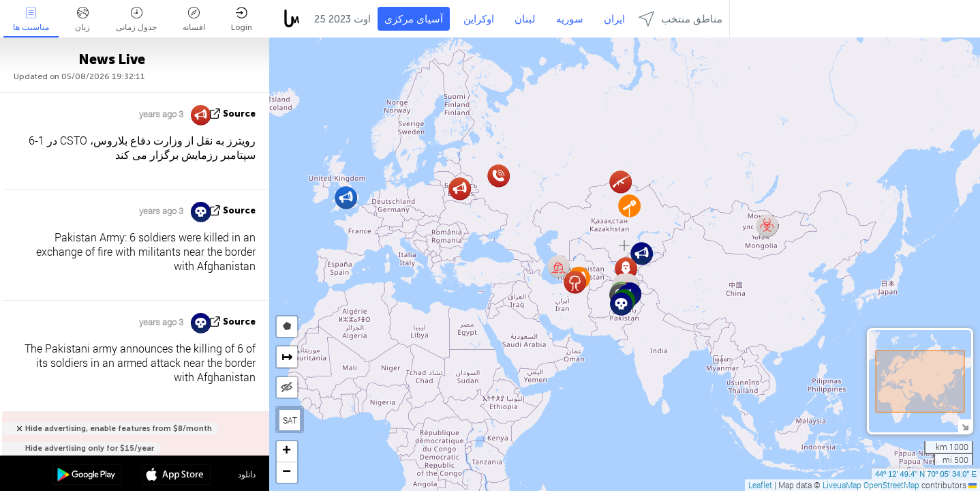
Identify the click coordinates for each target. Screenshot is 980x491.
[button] (346, 197)
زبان (82, 19)
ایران (614, 19)
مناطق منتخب (680, 19)
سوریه (570, 19)
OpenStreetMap (891, 485)
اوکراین (479, 19)
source (239, 114)
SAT (290, 420)
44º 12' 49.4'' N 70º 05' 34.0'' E (926, 474)
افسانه (194, 19)
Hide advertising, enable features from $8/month (119, 429)
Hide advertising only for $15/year (90, 448)
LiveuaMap (842, 485)
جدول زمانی (136, 19)
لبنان (525, 19)
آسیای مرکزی (414, 19)
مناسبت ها (31, 19)
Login (242, 19)
